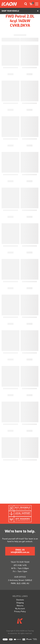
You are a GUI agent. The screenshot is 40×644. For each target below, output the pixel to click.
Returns (20, 606)
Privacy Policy (20, 612)
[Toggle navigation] (25, 4)
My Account (20, 609)
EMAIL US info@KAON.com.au (20, 551)
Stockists (20, 600)
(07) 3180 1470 (20, 565)
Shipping (20, 603)
